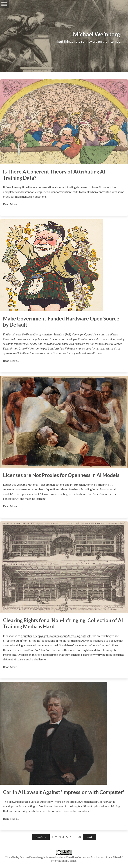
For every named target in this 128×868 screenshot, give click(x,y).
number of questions (46, 489)
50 (79, 837)
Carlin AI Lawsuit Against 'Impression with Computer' (64, 792)
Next (89, 837)
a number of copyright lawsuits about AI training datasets (56, 636)
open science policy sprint (35, 339)
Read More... (11, 204)
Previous (41, 837)
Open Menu (4, 4)
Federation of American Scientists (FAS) (49, 334)
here (99, 353)
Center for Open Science (86, 334)
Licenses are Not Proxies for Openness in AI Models (61, 475)
